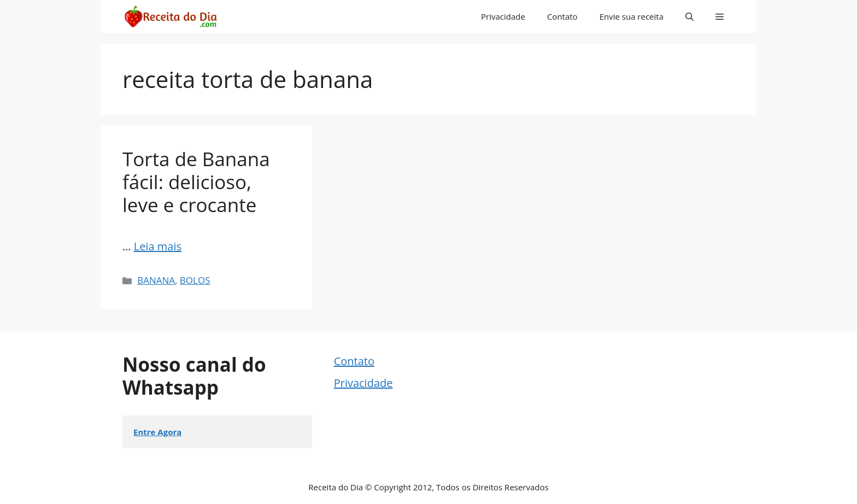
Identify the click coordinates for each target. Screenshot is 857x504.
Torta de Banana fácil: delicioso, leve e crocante (196, 182)
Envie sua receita (632, 16)
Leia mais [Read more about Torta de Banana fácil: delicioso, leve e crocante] (158, 246)
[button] (689, 16)
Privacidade (503, 16)
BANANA (156, 280)
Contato (562, 16)
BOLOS (195, 280)
